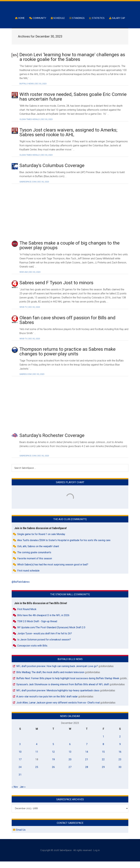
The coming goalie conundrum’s (34, 559)
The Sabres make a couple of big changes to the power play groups (70, 252)
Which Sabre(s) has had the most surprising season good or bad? (53, 571)
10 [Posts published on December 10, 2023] (20, 758)
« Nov (15, 793)
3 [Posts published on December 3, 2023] (20, 751)
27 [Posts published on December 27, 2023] (70, 773)
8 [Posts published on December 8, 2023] (103, 751)
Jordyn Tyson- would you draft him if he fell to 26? (45, 640)
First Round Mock (27, 616)
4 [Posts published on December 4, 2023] (37, 751)
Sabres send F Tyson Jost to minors (56, 289)
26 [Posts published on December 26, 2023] (53, 773)
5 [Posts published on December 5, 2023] (53, 751)
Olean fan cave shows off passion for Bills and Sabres (67, 326)
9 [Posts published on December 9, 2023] (120, 751)
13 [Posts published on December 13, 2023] (70, 758)
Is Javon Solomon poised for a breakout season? (44, 646)
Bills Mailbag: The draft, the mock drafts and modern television (50, 679)
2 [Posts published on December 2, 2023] (120, 743)
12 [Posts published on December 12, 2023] (53, 758)
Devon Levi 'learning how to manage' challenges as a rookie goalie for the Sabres (72, 63)
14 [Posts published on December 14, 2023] (87, 758)
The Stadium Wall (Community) (70, 601)
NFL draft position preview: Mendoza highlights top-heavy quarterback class (58, 697)
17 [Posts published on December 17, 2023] (20, 766)
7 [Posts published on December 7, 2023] (87, 751)
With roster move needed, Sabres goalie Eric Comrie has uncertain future (73, 103)
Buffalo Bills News (70, 666)
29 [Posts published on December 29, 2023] (103, 773)
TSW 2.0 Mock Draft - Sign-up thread (37, 628)
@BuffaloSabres (21, 588)
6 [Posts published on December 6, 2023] (70, 751)
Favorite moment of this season (35, 565)
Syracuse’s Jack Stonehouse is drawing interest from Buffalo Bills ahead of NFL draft (63, 691)
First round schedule (28, 577)
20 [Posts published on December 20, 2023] (70, 766)
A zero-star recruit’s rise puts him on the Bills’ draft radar (47, 703)
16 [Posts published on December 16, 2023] (120, 758)
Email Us (19, 836)
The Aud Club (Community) (70, 526)
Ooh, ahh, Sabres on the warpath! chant (38, 553)
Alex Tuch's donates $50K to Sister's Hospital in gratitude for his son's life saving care (64, 547)
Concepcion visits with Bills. (33, 652)
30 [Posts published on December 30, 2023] (120, 773)
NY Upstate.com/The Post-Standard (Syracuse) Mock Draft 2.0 (51, 634)
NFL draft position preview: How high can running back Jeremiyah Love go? (57, 673)
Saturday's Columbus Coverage (52, 172)
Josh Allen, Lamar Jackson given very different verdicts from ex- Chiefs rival (58, 709)
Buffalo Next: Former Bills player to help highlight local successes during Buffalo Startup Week (68, 685)
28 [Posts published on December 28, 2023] (87, 773)
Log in (97, 857)
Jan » (23, 793)
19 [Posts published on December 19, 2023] (53, 766)
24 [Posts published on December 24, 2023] (20, 773)
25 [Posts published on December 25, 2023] (37, 773)
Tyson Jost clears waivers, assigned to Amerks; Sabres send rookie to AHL (68, 139)
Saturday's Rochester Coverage (52, 442)
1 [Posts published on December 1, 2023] (103, 743)
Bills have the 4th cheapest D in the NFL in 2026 (43, 622)
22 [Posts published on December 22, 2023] (103, 766)
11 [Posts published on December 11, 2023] (37, 758)
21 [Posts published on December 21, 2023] (87, 766)
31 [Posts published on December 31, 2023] (20, 781)
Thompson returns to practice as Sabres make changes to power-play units (68, 358)
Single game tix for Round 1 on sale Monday (41, 541)
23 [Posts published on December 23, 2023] (120, 766)
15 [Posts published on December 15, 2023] (103, 758)
